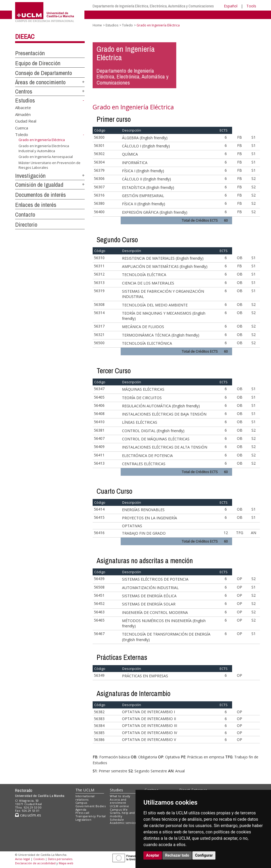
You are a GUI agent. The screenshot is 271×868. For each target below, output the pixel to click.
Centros (24, 91)
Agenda (81, 809)
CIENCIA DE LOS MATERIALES (148, 283)
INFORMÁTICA (135, 163)
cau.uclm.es (28, 815)
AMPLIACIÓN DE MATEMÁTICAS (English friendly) (165, 266)
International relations (85, 798)
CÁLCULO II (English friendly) (146, 179)
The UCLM (85, 790)
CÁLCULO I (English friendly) (146, 146)
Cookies (39, 859)
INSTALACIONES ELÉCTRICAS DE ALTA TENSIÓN (165, 447)
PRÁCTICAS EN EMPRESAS (145, 676)
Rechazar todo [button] (177, 855)
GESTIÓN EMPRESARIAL (143, 196)
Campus (81, 803)
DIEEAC (25, 36)
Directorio (26, 225)
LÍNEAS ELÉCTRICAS (140, 422)
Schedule (117, 820)
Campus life (119, 809)
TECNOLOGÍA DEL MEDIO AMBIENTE (155, 305)
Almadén (23, 114)
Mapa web (66, 863)
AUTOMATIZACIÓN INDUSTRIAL (150, 588)
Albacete (23, 108)
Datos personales (60, 859)
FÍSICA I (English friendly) (143, 171)
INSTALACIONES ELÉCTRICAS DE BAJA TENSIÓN (164, 414)
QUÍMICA (130, 154)
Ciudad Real (26, 121)
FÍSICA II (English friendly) (144, 204)
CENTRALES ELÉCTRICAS (144, 464)
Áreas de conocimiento (40, 82)
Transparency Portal (91, 816)
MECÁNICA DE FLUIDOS (143, 327)
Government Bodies (91, 806)
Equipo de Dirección (38, 63)
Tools (251, 6)
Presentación (30, 53)
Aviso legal (22, 859)
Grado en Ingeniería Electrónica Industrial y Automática (44, 148)
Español (231, 6)
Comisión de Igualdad (39, 185)
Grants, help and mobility (122, 814)
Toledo (22, 134)
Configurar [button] (204, 855)
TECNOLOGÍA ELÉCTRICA (144, 275)
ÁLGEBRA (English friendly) (145, 138)
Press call (82, 813)
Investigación (30, 176)
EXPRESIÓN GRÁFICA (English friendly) (155, 212)
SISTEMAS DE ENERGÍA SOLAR (149, 604)
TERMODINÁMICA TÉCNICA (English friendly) (161, 335)
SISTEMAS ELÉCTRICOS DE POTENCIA (155, 579)
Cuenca (22, 128)
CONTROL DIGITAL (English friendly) (153, 431)
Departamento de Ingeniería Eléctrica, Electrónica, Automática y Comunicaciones (153, 6)
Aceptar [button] (153, 855)
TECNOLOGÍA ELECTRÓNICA (147, 343)
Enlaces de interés (36, 205)
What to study (120, 796)
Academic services (124, 823)
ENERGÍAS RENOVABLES (143, 510)
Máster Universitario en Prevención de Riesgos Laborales (49, 165)
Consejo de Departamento (44, 73)
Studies (116, 790)
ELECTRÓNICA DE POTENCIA (147, 456)
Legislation (83, 820)
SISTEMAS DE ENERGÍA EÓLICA (149, 596)
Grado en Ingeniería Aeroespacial (46, 157)
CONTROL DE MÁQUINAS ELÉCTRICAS (156, 439)
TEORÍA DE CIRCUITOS (142, 398)
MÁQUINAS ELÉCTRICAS (143, 389)
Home (97, 25)
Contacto (25, 214)
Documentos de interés (40, 195)
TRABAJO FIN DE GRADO (144, 533)
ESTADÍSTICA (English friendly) (148, 187)
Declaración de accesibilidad (35, 863)
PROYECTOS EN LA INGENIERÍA (150, 518)
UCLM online (119, 806)
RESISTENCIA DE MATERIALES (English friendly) (163, 258)
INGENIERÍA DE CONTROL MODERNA (155, 612)
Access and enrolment (118, 801)
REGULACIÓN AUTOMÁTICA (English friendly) (161, 406)
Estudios (25, 100)
